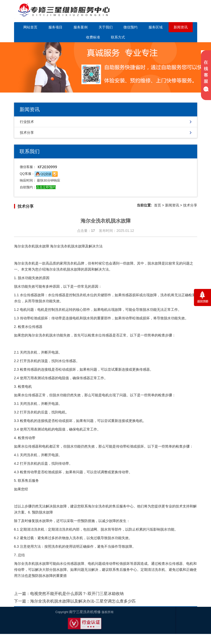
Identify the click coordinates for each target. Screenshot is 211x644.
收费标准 (93, 37)
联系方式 (118, 37)
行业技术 (27, 122)
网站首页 (30, 27)
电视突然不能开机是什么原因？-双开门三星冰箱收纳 (77, 594)
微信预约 (130, 27)
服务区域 (156, 27)
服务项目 (55, 27)
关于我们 (106, 27)
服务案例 (81, 27)
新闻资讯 (181, 27)
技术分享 (27, 133)
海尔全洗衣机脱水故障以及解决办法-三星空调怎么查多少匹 (83, 601)
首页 (158, 205)
